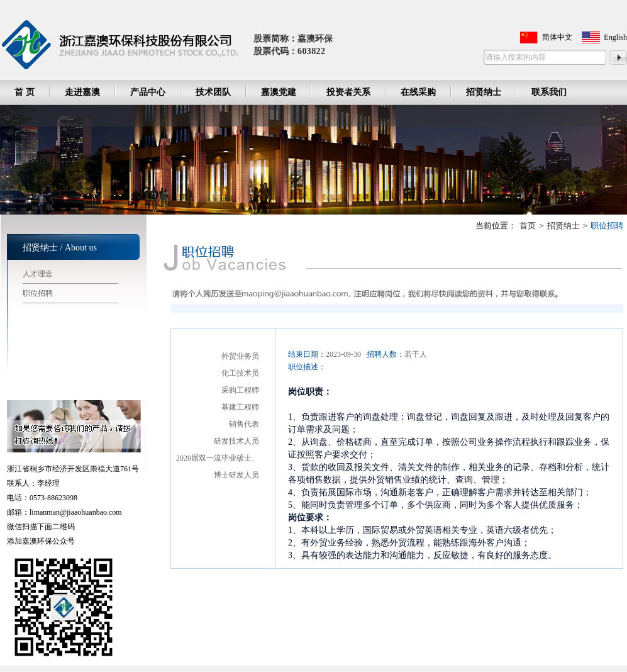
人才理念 (38, 274)
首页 (528, 226)
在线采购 (418, 92)
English (615, 37)
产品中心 (148, 92)
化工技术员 (240, 373)
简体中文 (557, 37)
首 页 (25, 92)
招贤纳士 (484, 92)
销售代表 (244, 424)
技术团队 (213, 92)
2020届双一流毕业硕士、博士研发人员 (218, 467)
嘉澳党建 (279, 92)
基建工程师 (240, 407)
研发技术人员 (236, 441)
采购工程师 (240, 390)
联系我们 (549, 92)
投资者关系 (348, 92)
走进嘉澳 (82, 92)
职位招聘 (38, 293)
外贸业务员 (240, 356)
